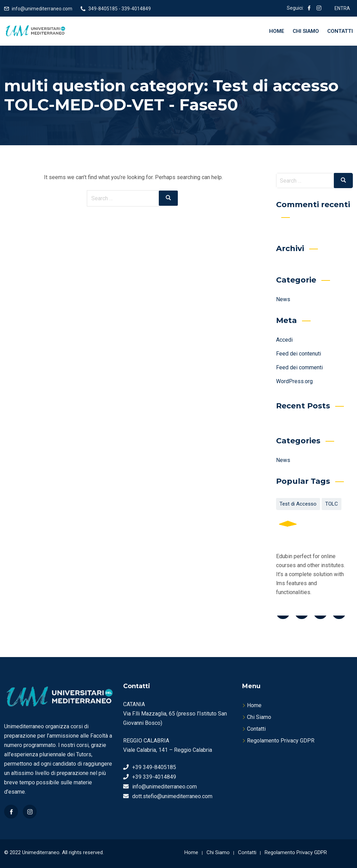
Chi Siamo (306, 31)
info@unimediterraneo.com (42, 9)
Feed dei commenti (299, 367)
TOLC (332, 504)
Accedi (284, 340)
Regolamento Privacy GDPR (281, 741)
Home (277, 31)
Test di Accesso (298, 504)
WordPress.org (294, 381)
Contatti (340, 31)
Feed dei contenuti (299, 354)
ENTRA (342, 8)
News (283, 299)
